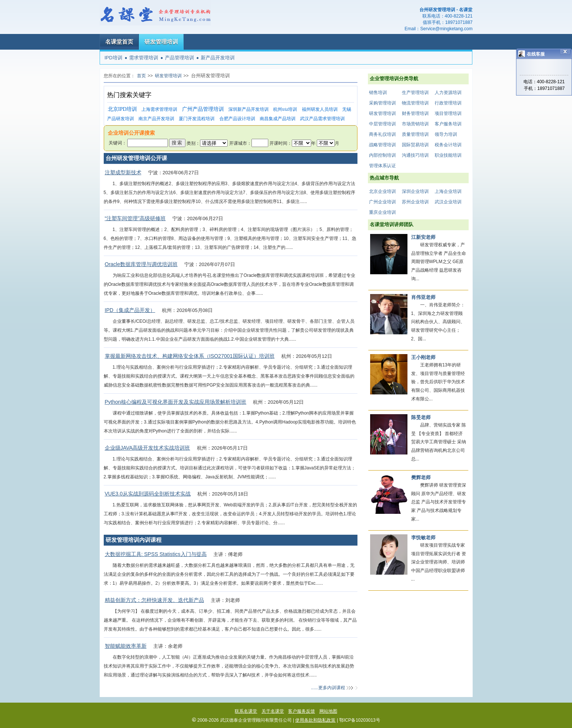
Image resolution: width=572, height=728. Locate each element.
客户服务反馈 (301, 711)
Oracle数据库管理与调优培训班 (141, 264)
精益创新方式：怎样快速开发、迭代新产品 (154, 600)
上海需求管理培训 (159, 109)
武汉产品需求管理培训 (322, 119)
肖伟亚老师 (423, 297)
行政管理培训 (448, 103)
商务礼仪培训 (382, 134)
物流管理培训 (415, 103)
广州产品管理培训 (203, 109)
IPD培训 (113, 58)
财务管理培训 (415, 113)
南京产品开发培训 (156, 119)
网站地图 (328, 711)
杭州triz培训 (285, 109)
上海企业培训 (448, 191)
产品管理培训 (179, 58)
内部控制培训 (382, 155)
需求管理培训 (144, 58)
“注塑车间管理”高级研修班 (135, 218)
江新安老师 (423, 237)
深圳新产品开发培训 (249, 109)
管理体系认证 (382, 166)
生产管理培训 (415, 93)
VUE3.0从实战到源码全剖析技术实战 (148, 494)
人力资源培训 (448, 93)
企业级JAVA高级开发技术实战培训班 (148, 448)
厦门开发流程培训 (197, 119)
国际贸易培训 (415, 145)
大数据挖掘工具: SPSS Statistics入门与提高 (156, 554)
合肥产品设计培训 (237, 119)
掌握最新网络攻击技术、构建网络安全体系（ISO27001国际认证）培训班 (190, 356)
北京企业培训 (382, 191)
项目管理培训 (448, 113)
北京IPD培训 (123, 109)
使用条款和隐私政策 (315, 720)
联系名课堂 (246, 711)
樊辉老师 (421, 477)
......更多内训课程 (328, 688)
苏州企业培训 (415, 202)
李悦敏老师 (423, 538)
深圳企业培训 (415, 191)
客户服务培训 (448, 124)
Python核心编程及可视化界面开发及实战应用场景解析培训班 (176, 402)
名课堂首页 (119, 42)
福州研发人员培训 (320, 109)
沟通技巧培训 (415, 155)
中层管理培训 (382, 124)
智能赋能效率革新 (126, 646)
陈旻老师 (421, 417)
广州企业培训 (382, 202)
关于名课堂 (273, 711)
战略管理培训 (382, 145)
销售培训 (378, 93)
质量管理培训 (415, 134)
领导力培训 (446, 134)
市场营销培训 (415, 124)
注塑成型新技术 (123, 172)
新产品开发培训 (218, 58)
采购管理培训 (382, 103)
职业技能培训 (448, 155)
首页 (141, 76)
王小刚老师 (423, 357)
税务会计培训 (448, 145)
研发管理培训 (161, 42)
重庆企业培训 (382, 212)
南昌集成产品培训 (278, 119)
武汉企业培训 (448, 202)
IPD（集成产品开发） (130, 310)
